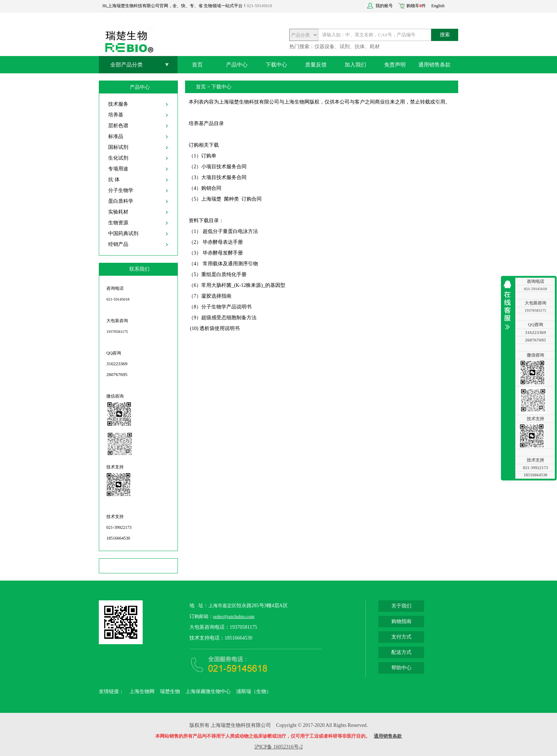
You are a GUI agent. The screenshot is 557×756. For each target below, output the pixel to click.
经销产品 (118, 244)
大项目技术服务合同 (224, 177)
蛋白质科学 (121, 201)
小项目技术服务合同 (224, 167)
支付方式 (401, 637)
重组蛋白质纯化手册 (224, 274)
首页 (197, 65)
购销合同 (211, 188)
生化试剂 (118, 158)
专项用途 (118, 169)
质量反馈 (316, 65)
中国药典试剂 (123, 233)
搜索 (445, 35)
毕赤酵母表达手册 (223, 242)
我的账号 (384, 6)
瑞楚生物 (170, 691)
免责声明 (395, 65)
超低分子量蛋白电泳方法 (230, 231)
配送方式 (401, 652)
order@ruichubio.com (234, 616)
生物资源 (118, 223)
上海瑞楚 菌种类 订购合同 (231, 199)
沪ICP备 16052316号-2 (279, 747)
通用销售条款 (434, 65)
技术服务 (118, 104)
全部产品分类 (126, 65)
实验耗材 (118, 212)
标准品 (116, 136)
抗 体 (114, 180)
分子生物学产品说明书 (226, 307)
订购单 (209, 156)
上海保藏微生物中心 (208, 691)
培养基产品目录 (206, 123)
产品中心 (237, 65)
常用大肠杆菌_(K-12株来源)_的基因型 (243, 285)
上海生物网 (142, 691)
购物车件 (416, 6)
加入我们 (355, 65)
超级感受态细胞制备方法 (229, 318)
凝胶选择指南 (216, 296)
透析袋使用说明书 (220, 328)
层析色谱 (118, 126)
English (438, 6)
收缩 (509, 305)
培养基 (116, 115)
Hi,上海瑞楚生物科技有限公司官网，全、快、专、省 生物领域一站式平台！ (175, 6)
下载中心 (276, 65)
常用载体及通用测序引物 (230, 264)
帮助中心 (401, 668)
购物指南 (401, 621)
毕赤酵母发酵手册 (223, 253)
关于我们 (401, 606)
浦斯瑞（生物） (254, 691)
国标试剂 (118, 147)
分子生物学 (121, 190)
